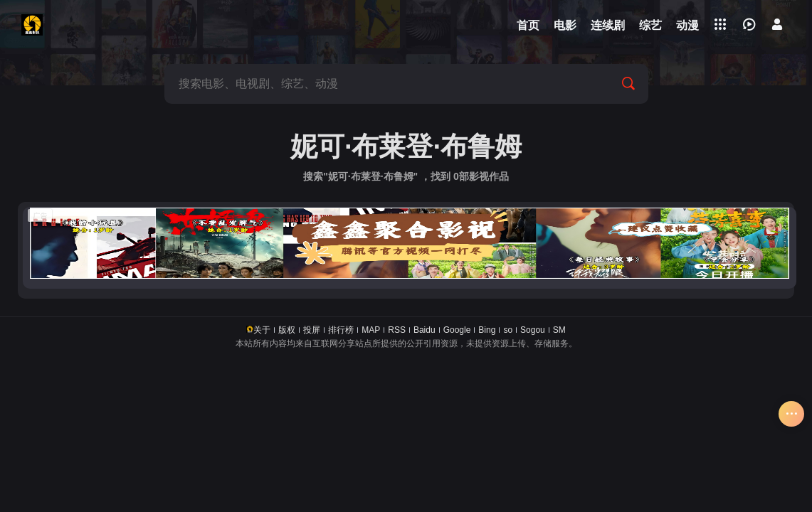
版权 (287, 330)
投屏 (312, 330)
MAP (371, 330)
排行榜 (341, 330)
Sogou (533, 330)
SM (559, 330)
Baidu (425, 330)
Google (457, 330)
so (508, 330)
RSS (397, 330)
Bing (487, 330)
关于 (262, 330)
